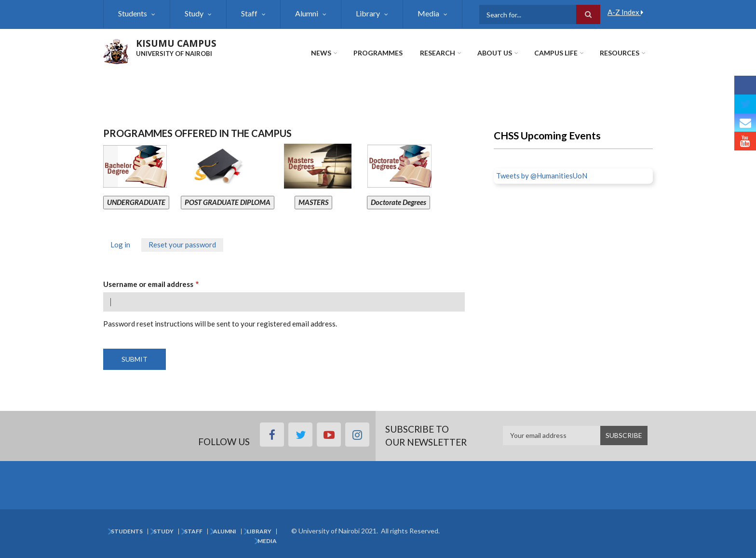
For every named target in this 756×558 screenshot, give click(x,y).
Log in (120, 245)
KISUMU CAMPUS (176, 43)
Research (438, 53)
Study (194, 13)
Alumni (307, 13)
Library (368, 13)
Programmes (378, 53)
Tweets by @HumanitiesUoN (542, 176)
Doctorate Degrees (398, 202)
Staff (249, 13)
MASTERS (313, 202)
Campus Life (556, 53)
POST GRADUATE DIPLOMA (228, 202)
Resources (620, 53)
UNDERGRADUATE (136, 202)
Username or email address (148, 284)
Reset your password (186, 246)
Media (428, 13)
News (321, 53)
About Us (495, 53)
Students (133, 13)
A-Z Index (625, 12)
